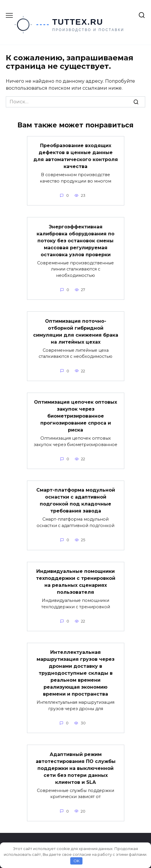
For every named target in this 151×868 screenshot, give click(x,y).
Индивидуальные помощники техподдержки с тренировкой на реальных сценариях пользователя (76, 582)
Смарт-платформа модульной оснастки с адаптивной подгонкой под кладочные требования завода (76, 500)
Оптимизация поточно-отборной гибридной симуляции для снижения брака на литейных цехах (76, 331)
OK (77, 861)
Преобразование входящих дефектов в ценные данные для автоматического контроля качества (76, 156)
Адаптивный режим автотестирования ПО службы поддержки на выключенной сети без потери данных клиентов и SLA (76, 768)
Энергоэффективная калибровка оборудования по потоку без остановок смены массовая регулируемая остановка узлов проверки (75, 240)
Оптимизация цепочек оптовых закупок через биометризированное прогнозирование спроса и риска (75, 416)
